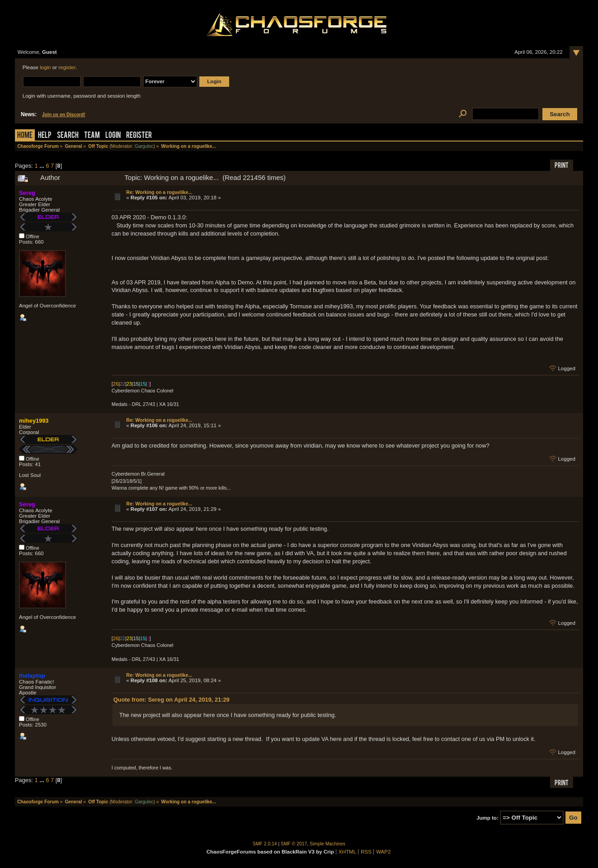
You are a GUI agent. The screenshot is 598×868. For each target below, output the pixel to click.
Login (113, 136)
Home (25, 136)
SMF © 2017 (294, 844)
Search (68, 136)
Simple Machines (327, 844)
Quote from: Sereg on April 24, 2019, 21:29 (172, 700)
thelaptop (32, 676)
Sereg (27, 193)
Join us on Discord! (64, 115)
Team (92, 136)
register (67, 67)
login (45, 67)
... (42, 166)
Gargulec (144, 146)
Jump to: (487, 818)
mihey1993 (34, 421)
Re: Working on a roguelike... (159, 192)
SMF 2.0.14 (265, 844)
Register (139, 136)
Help (45, 136)
